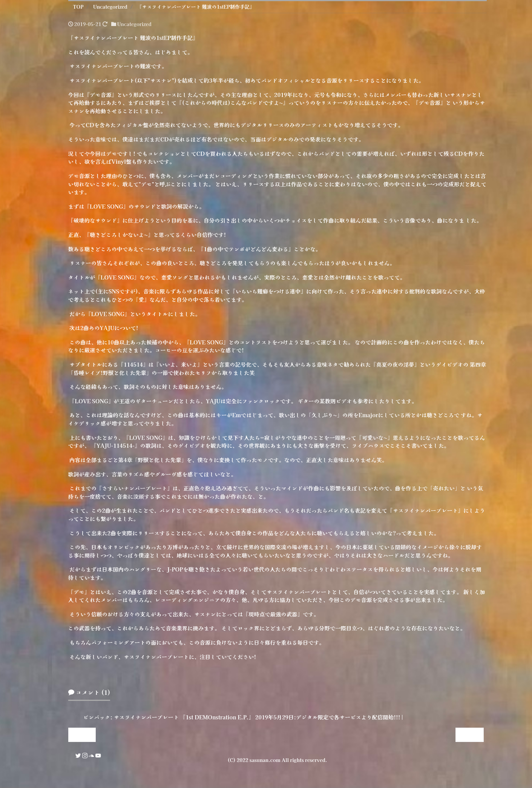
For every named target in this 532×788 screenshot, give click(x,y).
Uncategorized (134, 24)
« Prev (82, 735)
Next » (470, 735)
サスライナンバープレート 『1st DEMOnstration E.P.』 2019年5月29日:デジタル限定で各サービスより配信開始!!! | (258, 717)
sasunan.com (265, 760)
